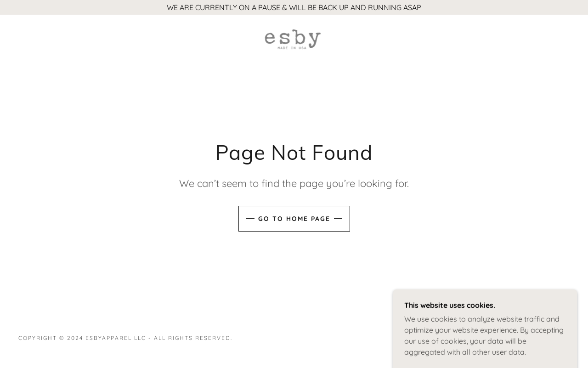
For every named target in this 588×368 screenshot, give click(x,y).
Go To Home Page (294, 219)
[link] (294, 39)
